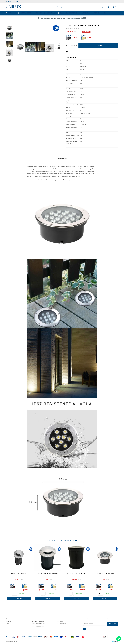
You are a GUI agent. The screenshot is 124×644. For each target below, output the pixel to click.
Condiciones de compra (38, 621)
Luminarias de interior (69, 13)
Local (17, 1)
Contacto (10, 1)
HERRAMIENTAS (26, 13)
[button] (57, 47)
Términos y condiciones (38, 624)
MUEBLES (39, 13)
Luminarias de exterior (91, 13)
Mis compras (61, 621)
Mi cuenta (60, 619)
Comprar (100, 46)
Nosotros (8, 619)
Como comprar (36, 619)
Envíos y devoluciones (38, 626)
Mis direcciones (62, 624)
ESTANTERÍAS (51, 13)
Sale (106, 13)
